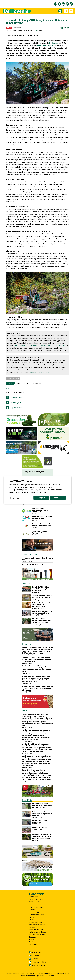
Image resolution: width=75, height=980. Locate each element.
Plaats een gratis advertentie (32, 564)
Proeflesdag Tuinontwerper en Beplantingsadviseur (42, 612)
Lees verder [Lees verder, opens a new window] (42, 492)
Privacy (31, 939)
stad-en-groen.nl (36, 973)
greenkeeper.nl (23, 973)
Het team (32, 927)
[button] (15, 498)
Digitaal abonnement (36, 922)
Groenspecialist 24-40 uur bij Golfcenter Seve (42, 517)
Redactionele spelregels (38, 932)
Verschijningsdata (35, 947)
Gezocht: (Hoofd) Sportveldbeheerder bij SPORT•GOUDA (40, 510)
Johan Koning (10, 30)
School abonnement (36, 929)
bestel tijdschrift (17, 402)
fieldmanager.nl (10, 973)
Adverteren (33, 944)
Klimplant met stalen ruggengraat (40, 821)
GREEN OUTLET (30, 554)
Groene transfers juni (40, 827)
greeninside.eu (42, 976)
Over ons (32, 910)
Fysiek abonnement (36, 907)
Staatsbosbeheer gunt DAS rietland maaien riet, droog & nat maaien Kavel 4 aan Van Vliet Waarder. (37, 688)
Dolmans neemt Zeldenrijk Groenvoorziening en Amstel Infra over (42, 814)
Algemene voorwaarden (37, 934)
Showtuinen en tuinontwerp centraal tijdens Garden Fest (42, 596)
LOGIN (10, 383)
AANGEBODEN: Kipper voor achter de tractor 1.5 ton (37, 559)
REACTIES (10, 388)
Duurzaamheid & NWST (37, 915)
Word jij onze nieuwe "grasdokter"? (40, 532)
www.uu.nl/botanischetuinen (39, 372)
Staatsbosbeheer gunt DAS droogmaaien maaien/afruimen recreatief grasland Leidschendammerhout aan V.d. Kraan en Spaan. (36, 669)
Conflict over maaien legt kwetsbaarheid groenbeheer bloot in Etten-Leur (42, 805)
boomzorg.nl (48, 973)
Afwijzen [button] (41, 498)
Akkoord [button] (58, 498)
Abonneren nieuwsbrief (37, 925)
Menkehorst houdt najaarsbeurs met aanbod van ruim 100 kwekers (41, 620)
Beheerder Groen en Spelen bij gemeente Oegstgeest (42, 525)
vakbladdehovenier (38, 965)
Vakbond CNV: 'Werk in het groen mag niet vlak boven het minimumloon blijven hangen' (42, 837)
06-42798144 (36, 959)
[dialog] (37, 490)
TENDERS (26, 644)
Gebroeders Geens (45, 46)
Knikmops (54, 43)
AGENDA (26, 583)
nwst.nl (52, 976)
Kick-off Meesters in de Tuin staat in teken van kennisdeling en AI (42, 605)
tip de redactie (17, 408)
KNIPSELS (27, 711)
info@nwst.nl (36, 952)
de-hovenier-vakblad (39, 962)
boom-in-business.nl (28, 976)
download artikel (17, 397)
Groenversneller (35, 912)
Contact (32, 920)
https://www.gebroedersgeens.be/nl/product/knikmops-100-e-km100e (40, 345)
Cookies (32, 942)
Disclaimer (33, 937)
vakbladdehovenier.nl (62, 973)
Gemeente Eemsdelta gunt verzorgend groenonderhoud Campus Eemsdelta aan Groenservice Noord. (36, 659)
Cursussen (33, 917)
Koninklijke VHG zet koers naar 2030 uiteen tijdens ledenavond (41, 589)
